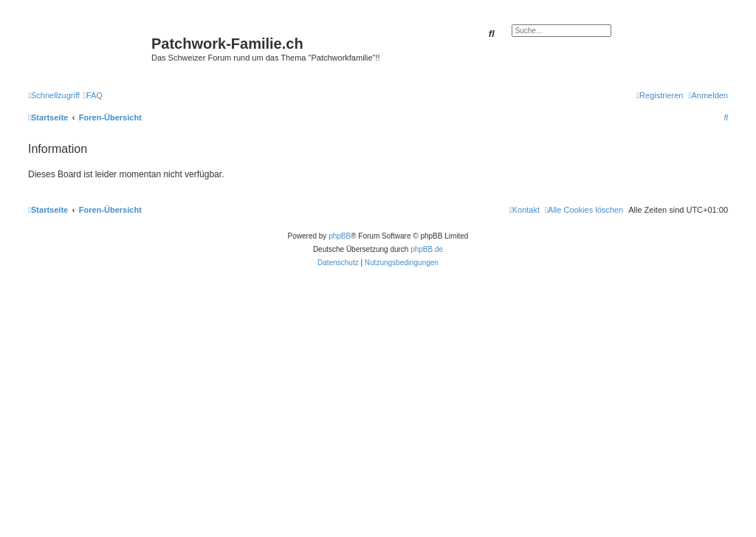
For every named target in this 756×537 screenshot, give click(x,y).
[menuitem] (93, 95)
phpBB (340, 236)
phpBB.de (427, 249)
